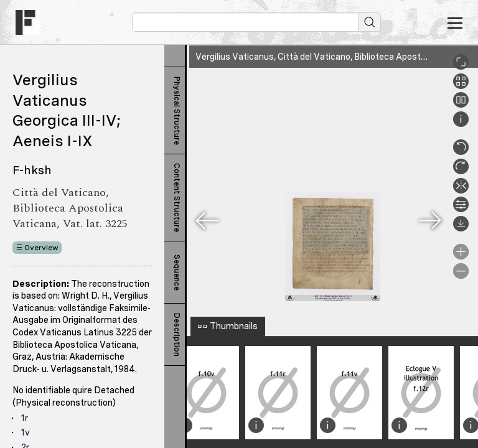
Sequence (177, 273)
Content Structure (177, 198)
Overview (41, 248)
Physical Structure (177, 111)
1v (26, 432)
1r (25, 418)
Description (177, 335)
